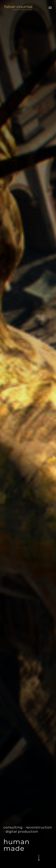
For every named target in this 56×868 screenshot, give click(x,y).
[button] (50, 8)
